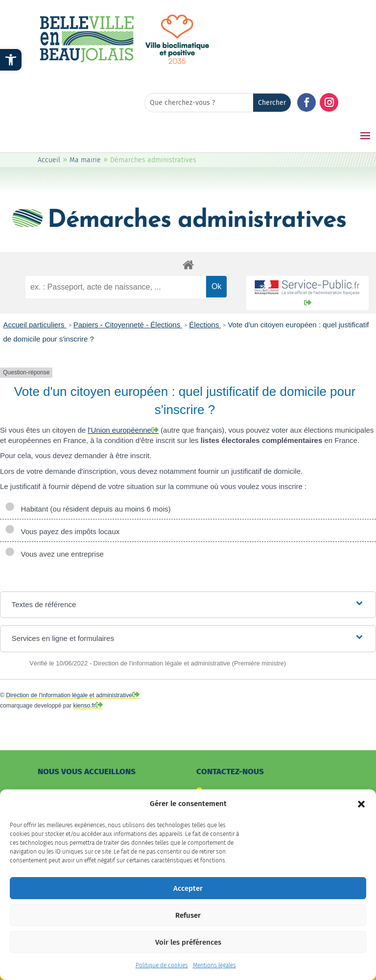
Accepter (188, 896)
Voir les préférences (188, 950)
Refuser (188, 923)
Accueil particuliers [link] (35, 325)
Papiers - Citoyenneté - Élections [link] (128, 325)
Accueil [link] (49, 160)
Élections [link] (205, 325)
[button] (361, 812)
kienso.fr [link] (84, 706)
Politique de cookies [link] (162, 974)
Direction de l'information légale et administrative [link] (69, 695)
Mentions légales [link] (214, 974)
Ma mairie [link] (85, 160)
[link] (11, 60)
